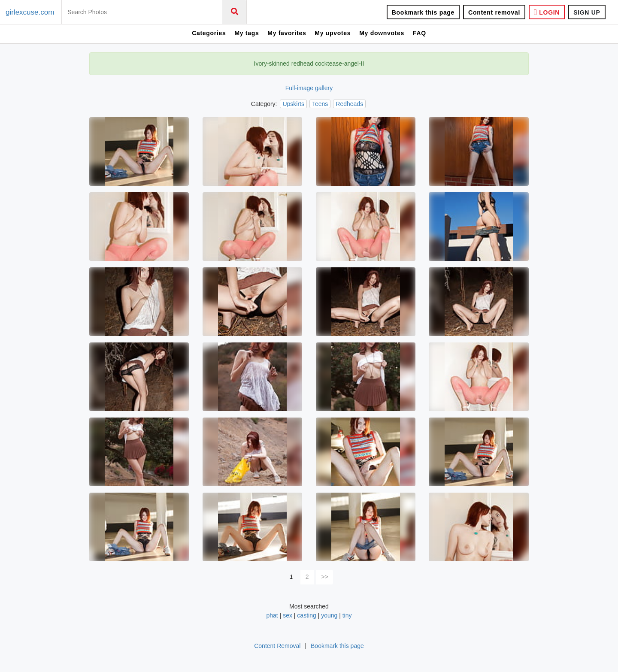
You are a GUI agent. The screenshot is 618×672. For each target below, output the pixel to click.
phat (273, 615)
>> (325, 577)
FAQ (420, 33)
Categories (209, 33)
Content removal (494, 12)
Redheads (349, 104)
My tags (247, 33)
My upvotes (333, 33)
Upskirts (293, 104)
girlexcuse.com (30, 12)
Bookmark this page (423, 12)
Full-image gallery (309, 88)
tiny (347, 615)
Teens (320, 104)
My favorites (287, 33)
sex (288, 615)
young (329, 615)
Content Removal (277, 646)
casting (306, 615)
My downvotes (382, 33)
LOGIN (547, 12)
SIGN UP (587, 12)
